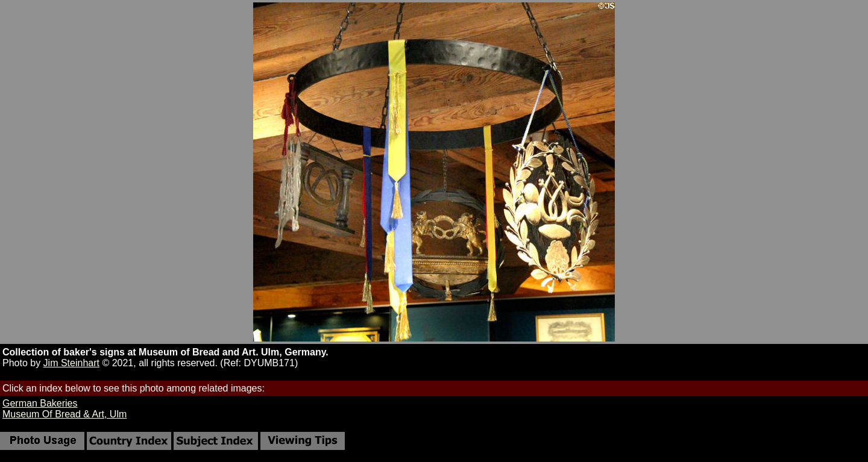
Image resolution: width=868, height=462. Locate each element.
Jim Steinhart (71, 363)
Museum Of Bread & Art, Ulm (64, 414)
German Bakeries (40, 403)
